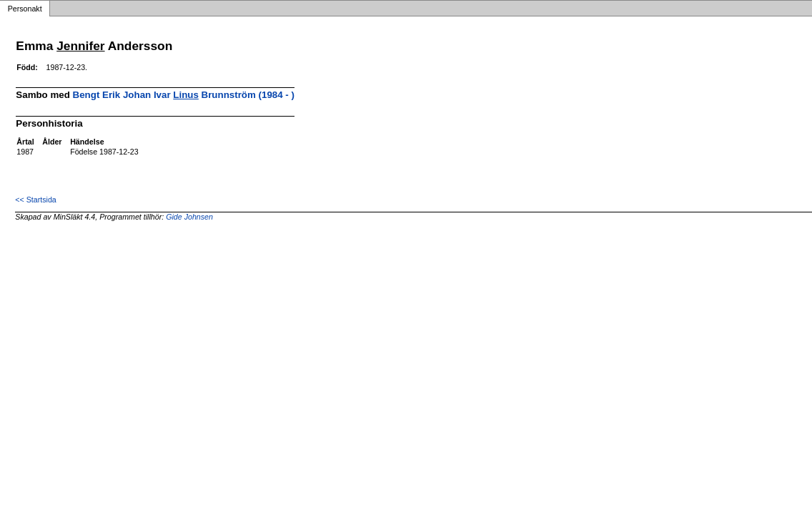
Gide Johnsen (189, 217)
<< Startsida (35, 200)
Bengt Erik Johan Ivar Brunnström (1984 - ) (184, 95)
